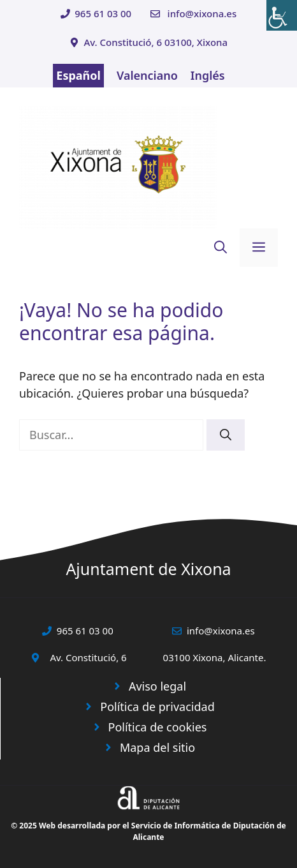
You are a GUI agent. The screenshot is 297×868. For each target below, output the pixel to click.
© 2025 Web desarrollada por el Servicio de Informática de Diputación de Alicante (148, 831)
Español (78, 75)
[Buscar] (226, 435)
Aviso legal (157, 686)
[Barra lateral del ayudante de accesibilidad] (282, 15)
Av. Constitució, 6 (88, 657)
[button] (221, 248)
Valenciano (147, 75)
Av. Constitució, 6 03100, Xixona (156, 42)
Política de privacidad (157, 707)
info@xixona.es (202, 13)
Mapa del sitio (157, 747)
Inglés (208, 75)
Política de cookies (158, 727)
